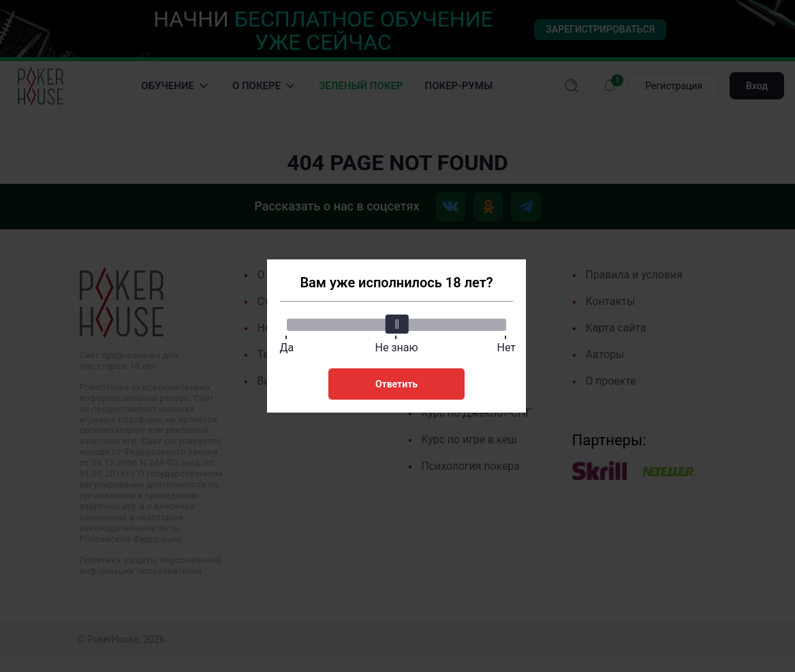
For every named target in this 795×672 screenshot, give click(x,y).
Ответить (396, 383)
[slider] (396, 323)
